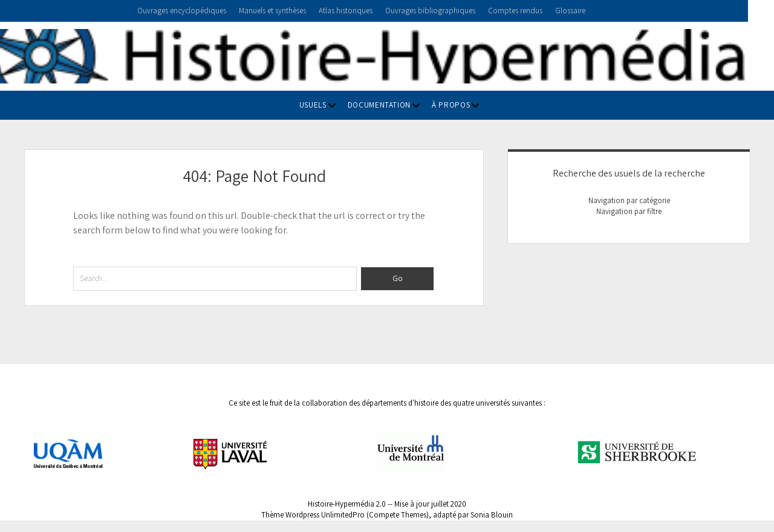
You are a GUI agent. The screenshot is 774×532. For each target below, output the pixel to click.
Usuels (313, 105)
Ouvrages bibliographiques (430, 11)
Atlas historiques (346, 11)
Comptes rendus (515, 11)
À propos (451, 105)
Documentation (379, 105)
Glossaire (570, 11)
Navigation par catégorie (629, 200)
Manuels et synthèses (272, 11)
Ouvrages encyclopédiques (182, 11)
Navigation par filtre (629, 211)
